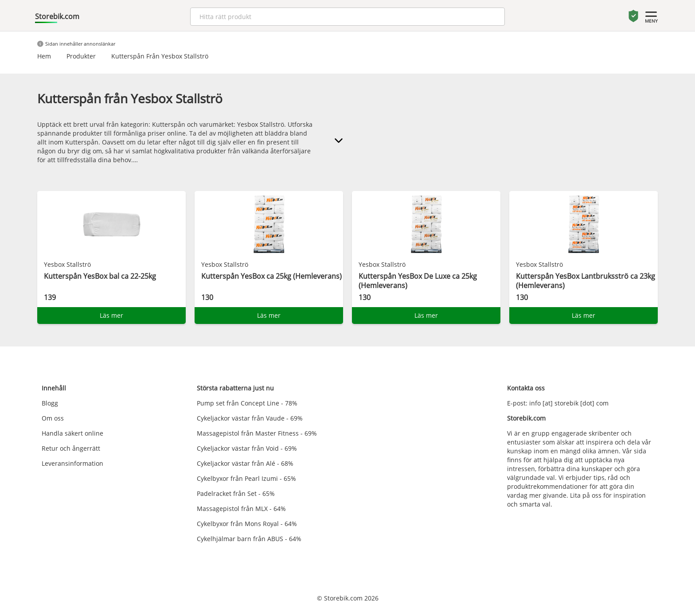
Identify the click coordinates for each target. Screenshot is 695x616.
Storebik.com (57, 16)
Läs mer (111, 315)
